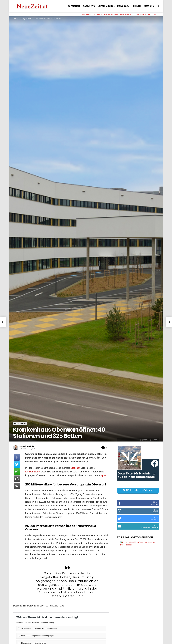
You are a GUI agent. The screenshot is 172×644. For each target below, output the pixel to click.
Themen (137, 6)
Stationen (75, 468)
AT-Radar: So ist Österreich (135, 537)
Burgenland (87, 14)
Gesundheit (20, 606)
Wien (155, 14)
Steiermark (140, 14)
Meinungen (123, 6)
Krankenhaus (58, 606)
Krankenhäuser (33, 472)
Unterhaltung (106, 6)
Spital (104, 475)
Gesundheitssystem (39, 606)
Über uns (149, 6)
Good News (89, 6)
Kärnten (97, 14)
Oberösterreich (127, 14)
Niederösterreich (111, 14)
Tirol (150, 14)
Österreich (74, 6)
